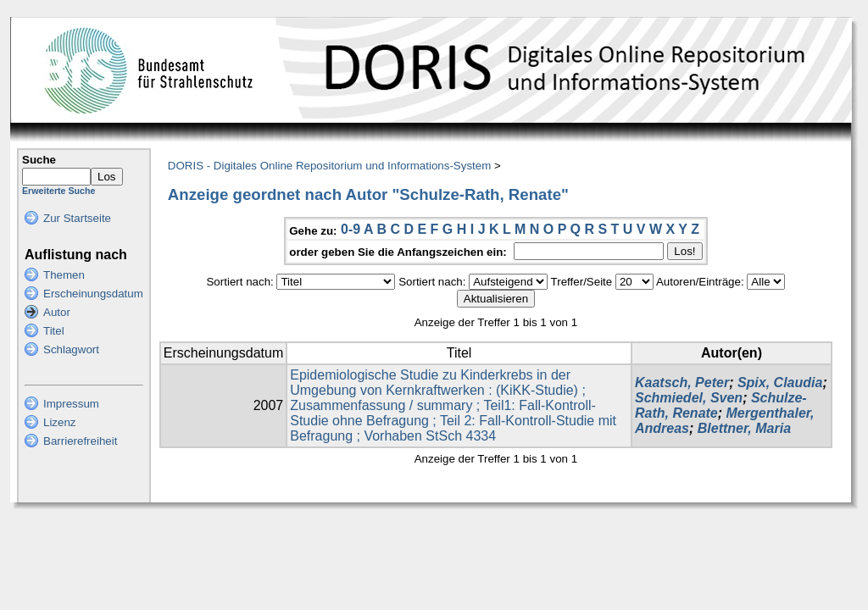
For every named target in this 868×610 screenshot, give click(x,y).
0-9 (351, 229)
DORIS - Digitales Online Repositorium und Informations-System (329, 166)
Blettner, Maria (744, 428)
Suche (39, 160)
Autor (57, 312)
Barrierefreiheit (80, 441)
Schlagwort (71, 349)
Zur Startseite (77, 218)
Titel (54, 331)
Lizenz (60, 422)
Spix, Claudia (780, 383)
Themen (64, 275)
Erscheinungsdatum (93, 294)
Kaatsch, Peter (682, 383)
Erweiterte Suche (58, 191)
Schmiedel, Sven (689, 398)
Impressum (71, 404)
